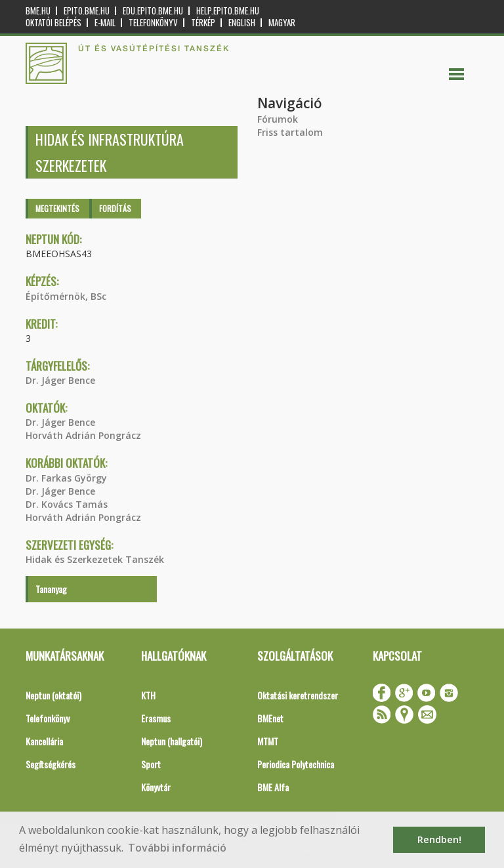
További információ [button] (177, 848)
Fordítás (115, 208)
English (242, 23)
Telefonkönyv (153, 23)
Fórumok (278, 119)
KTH (148, 695)
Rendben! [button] (439, 839)
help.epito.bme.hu (228, 11)
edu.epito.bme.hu (153, 11)
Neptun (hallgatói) (172, 741)
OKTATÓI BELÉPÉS (53, 23)
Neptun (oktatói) (53, 695)
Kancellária (44, 741)
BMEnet (270, 718)
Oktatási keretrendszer (298, 695)
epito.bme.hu (87, 11)
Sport (151, 764)
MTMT (268, 741)
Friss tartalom (290, 132)
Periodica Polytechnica (296, 764)
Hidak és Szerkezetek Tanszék (95, 559)
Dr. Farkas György (66, 478)
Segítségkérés (51, 764)
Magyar (282, 23)
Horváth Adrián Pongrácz (83, 435)
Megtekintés (57, 208)
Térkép (203, 23)
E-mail (105, 23)
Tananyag (51, 589)
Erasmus (156, 718)
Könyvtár (156, 787)
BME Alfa (273, 787)
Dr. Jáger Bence (60, 380)
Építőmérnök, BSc (66, 296)
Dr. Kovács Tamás (67, 504)
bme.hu (38, 11)
